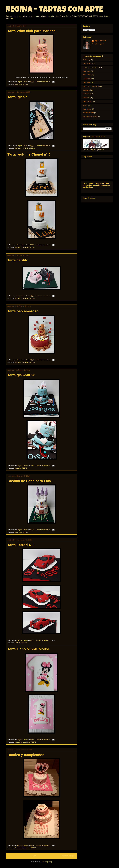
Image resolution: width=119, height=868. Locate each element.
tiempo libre (87, 101)
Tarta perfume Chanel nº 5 (29, 154)
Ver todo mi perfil (98, 44)
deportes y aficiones (90, 67)
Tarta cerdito (18, 260)
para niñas (18, 84)
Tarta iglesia (17, 97)
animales (86, 98)
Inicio (34, 856)
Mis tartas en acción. (90, 117)
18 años (86, 105)
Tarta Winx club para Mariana (31, 31)
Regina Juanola (100, 41)
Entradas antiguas (68, 856)
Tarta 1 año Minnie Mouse (29, 649)
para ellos (87, 82)
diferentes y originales (22, 148)
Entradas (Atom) (46, 862)
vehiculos (24, 643)
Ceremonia (18, 848)
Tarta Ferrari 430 (21, 545)
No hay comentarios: (43, 82)
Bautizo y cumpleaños (26, 755)
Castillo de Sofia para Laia (29, 481)
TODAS (25, 84)
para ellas (18, 468)
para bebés (18, 742)
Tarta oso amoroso (23, 311)
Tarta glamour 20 (21, 375)
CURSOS (86, 94)
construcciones (88, 113)
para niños (87, 75)
